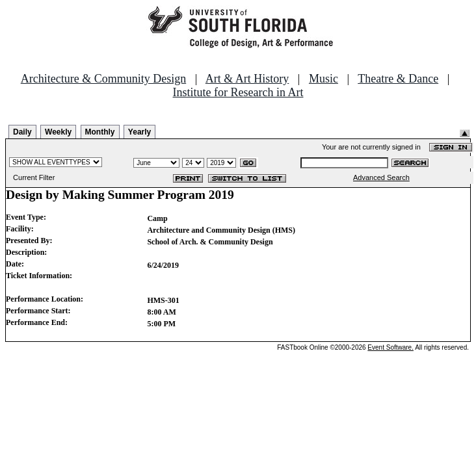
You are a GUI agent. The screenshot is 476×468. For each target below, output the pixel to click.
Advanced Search (381, 177)
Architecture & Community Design (103, 79)
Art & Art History (247, 79)
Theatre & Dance (398, 79)
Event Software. (390, 347)
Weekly (58, 132)
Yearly (139, 132)
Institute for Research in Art (238, 92)
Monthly (100, 132)
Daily (22, 132)
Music (324, 79)
